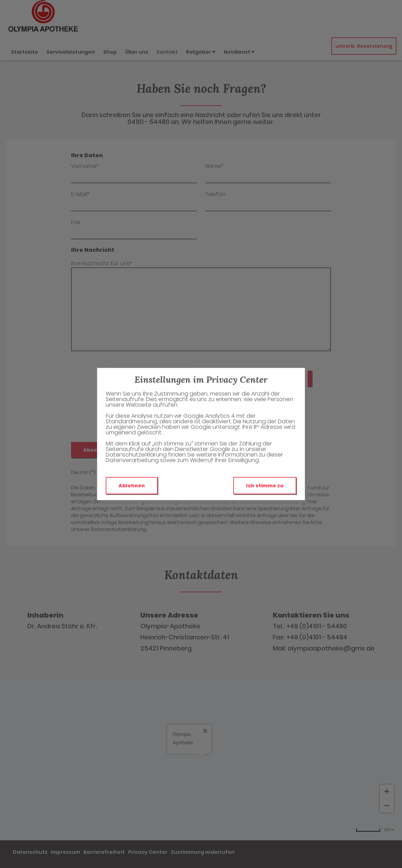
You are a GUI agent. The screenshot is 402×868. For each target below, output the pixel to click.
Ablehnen (132, 486)
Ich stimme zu (265, 486)
